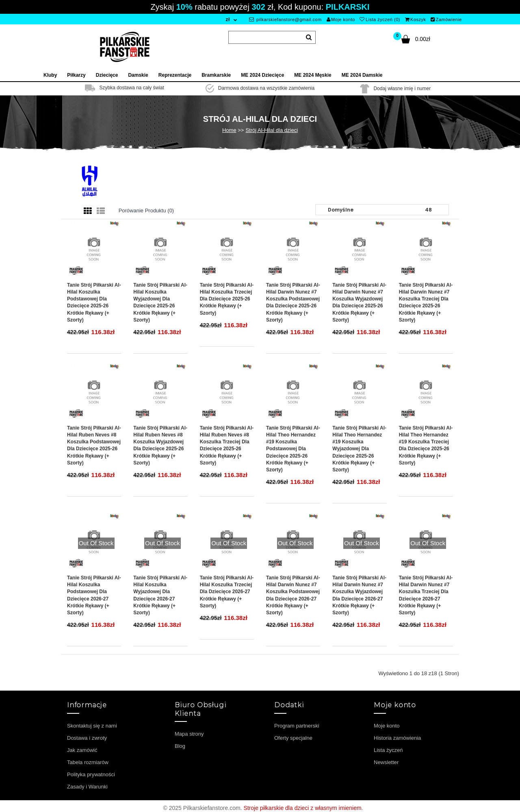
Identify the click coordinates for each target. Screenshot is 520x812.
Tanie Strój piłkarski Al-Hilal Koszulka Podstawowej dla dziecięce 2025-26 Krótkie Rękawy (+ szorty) (94, 302)
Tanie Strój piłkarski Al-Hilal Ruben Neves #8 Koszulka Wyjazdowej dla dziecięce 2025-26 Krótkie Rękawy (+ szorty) (160, 445)
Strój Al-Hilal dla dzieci (272, 130)
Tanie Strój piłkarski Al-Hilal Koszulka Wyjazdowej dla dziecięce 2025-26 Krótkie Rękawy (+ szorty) (160, 302)
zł (227, 19)
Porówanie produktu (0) (146, 211)
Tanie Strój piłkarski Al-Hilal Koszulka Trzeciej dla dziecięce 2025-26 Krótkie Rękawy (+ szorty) (227, 299)
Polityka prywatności (91, 774)
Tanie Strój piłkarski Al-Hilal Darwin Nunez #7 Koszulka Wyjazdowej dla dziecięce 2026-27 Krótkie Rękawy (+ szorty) (359, 595)
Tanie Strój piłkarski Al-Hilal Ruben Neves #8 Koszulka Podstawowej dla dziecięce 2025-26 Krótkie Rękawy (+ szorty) (94, 445)
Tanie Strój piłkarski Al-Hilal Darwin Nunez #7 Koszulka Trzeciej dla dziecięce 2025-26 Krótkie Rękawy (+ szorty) (426, 302)
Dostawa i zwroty (87, 738)
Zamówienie (446, 19)
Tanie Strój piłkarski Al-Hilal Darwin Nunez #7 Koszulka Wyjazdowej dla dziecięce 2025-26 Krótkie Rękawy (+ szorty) (359, 302)
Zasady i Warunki (87, 787)
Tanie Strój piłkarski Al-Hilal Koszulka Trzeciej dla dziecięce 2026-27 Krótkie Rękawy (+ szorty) (227, 592)
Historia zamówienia (397, 738)
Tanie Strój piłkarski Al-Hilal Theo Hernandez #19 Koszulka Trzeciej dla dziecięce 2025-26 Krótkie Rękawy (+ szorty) (426, 445)
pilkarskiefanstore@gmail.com (285, 19)
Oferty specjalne (293, 738)
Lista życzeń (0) (380, 19)
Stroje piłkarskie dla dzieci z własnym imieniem (302, 808)
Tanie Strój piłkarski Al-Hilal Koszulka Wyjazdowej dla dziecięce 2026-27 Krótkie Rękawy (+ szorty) (160, 595)
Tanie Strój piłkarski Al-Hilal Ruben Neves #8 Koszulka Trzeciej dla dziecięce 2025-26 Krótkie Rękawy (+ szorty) (227, 445)
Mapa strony (189, 734)
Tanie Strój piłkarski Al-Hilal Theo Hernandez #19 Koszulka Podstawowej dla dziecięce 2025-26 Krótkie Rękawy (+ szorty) (293, 449)
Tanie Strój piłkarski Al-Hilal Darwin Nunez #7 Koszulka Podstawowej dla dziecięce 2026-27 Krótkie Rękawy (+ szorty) (293, 595)
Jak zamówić (82, 750)
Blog (180, 746)
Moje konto (341, 19)
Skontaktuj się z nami (92, 726)
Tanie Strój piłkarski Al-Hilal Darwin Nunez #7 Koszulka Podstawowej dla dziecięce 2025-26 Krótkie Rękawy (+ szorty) (293, 302)
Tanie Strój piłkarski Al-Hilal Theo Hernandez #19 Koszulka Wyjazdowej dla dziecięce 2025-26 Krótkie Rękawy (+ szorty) (359, 449)
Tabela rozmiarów (88, 762)
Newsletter (386, 762)
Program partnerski (297, 726)
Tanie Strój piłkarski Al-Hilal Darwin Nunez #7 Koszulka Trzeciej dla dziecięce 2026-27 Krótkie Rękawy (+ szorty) (426, 595)
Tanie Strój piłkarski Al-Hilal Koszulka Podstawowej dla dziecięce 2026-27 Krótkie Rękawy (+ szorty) (94, 595)
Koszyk (416, 19)
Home (229, 130)
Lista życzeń (388, 750)
